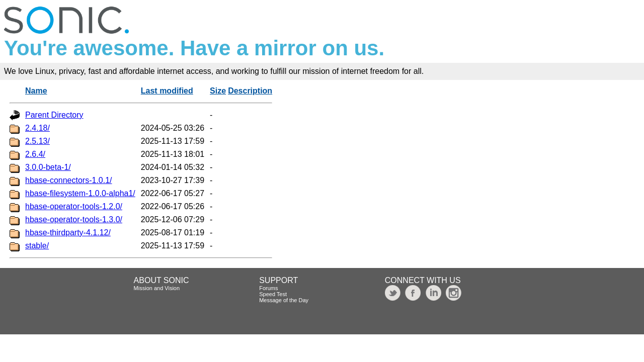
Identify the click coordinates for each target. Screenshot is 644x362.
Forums (268, 288)
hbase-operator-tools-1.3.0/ (74, 219)
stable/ (37, 246)
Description (250, 91)
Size (218, 91)
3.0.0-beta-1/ (48, 167)
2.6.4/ (35, 154)
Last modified (167, 91)
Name (36, 91)
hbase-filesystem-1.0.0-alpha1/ (80, 193)
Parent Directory (54, 115)
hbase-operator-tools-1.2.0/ (74, 206)
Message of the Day (284, 300)
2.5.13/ (37, 141)
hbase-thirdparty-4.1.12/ (68, 233)
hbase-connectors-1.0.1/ (69, 180)
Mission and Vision (157, 288)
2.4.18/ (37, 128)
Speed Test (273, 294)
